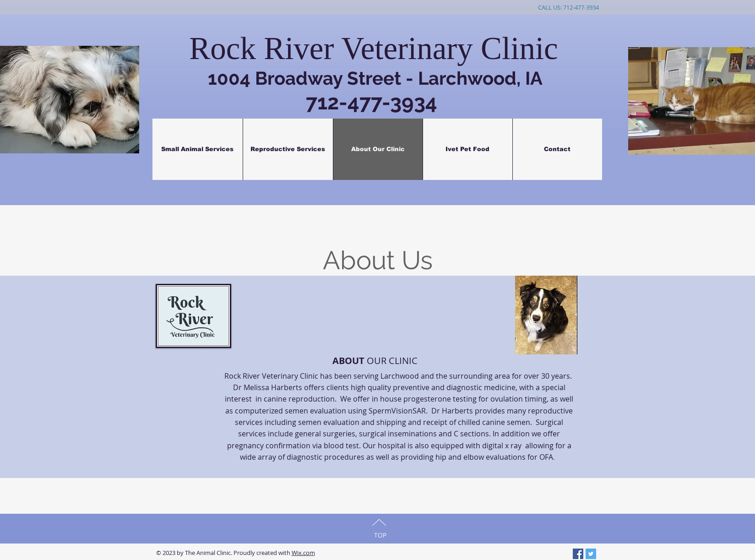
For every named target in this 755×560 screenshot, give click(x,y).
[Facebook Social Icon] (578, 554)
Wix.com (303, 553)
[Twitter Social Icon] (591, 554)
